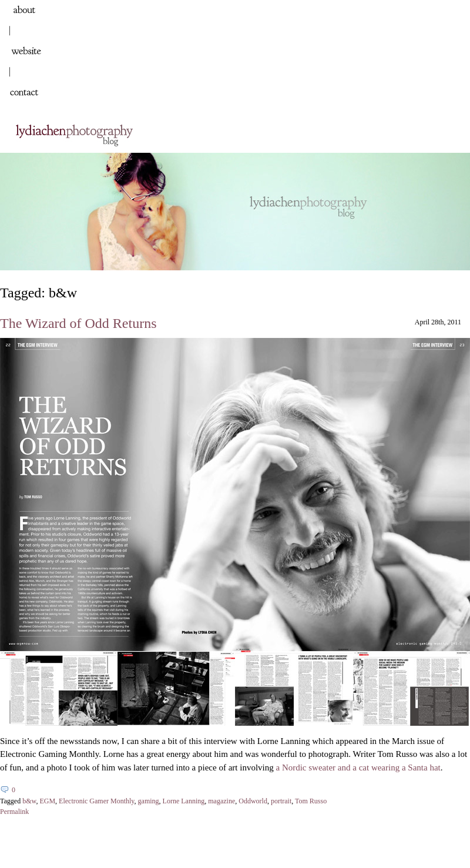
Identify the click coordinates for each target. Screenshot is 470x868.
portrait (281, 801)
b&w (29, 801)
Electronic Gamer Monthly (97, 801)
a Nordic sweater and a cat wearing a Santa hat (358, 768)
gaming (149, 801)
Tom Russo (311, 801)
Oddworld (253, 801)
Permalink (14, 812)
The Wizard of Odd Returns (78, 323)
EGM (47, 801)
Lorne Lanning (184, 801)
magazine (221, 801)
